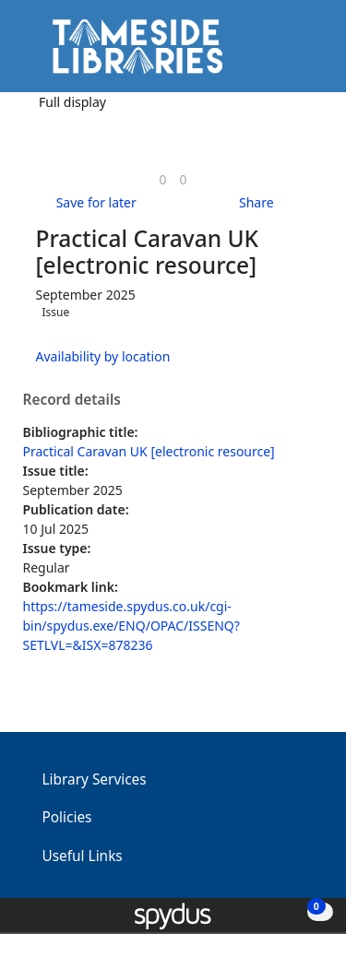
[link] (162, 179)
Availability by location (103, 356)
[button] (281, 53)
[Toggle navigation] (304, 53)
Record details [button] (72, 400)
